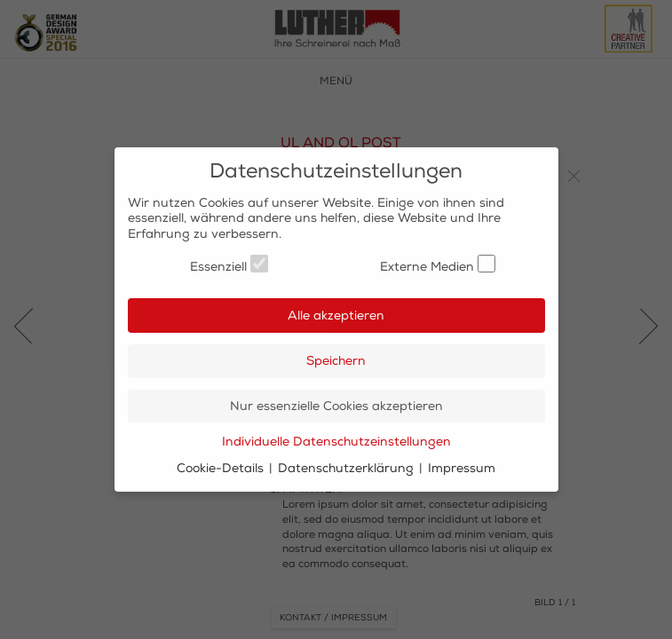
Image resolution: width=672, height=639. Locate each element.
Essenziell (229, 264)
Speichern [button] (336, 361)
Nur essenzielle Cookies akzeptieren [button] (336, 406)
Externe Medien (438, 264)
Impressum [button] (462, 468)
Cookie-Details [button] (222, 468)
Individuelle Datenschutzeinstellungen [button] (336, 442)
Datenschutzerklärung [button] (348, 468)
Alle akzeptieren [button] (336, 316)
